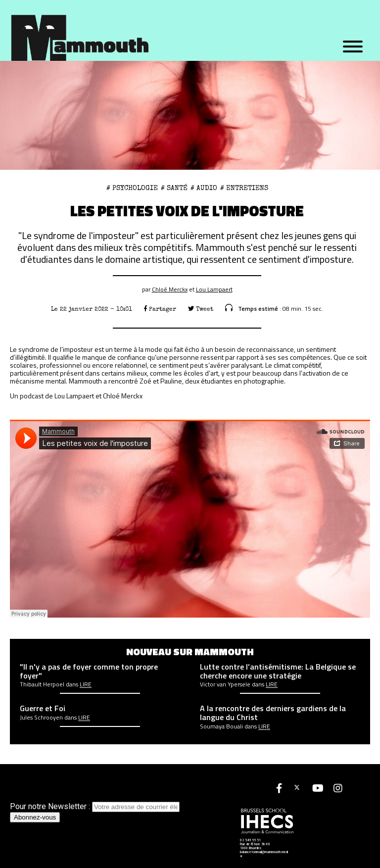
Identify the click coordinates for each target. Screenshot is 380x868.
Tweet (201, 309)
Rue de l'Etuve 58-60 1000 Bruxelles (255, 846)
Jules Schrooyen (41, 718)
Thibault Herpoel (42, 684)
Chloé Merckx (170, 289)
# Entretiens (244, 188)
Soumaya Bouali (221, 726)
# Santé (174, 188)
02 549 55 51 (250, 840)
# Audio (204, 188)
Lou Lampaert (214, 289)
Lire (86, 684)
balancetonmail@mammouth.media (264, 854)
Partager (160, 309)
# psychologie (132, 188)
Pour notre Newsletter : (95, 806)
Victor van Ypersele (225, 684)
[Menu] (353, 47)
